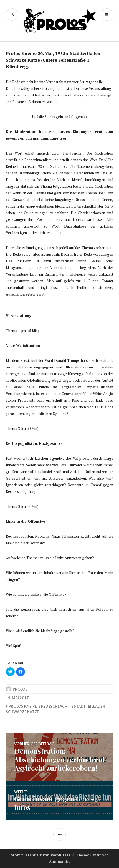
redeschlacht (55, 706)
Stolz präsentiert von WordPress (41, 855)
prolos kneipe (23, 706)
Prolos (20, 689)
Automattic (59, 862)
